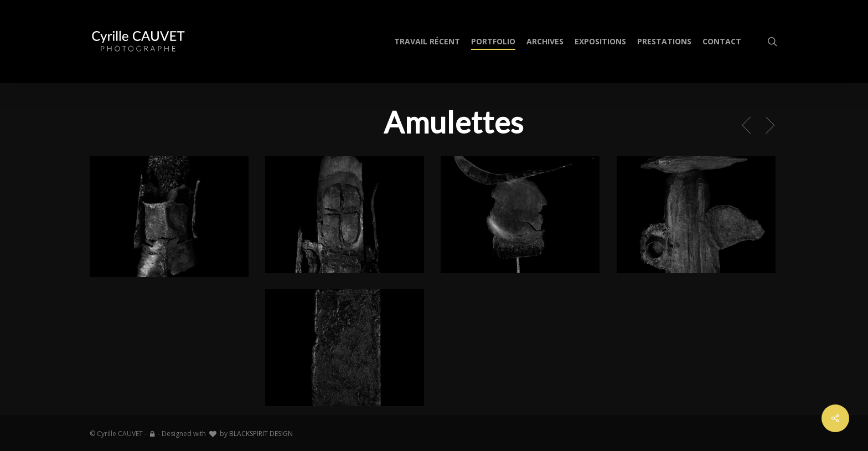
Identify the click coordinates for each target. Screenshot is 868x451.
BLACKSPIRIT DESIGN (261, 434)
